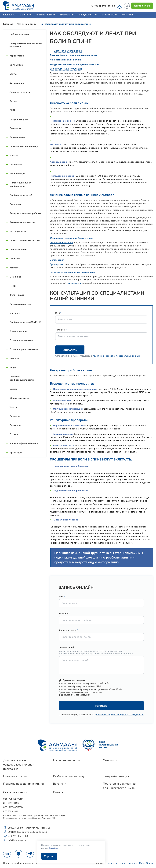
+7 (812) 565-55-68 (103, 6)
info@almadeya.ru (15, 840)
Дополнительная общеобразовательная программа (19, 765)
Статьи (13, 74)
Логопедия (15, 204)
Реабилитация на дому (69, 776)
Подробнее (53, 848)
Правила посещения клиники (24, 784)
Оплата (14, 389)
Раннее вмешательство (22, 222)
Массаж (14, 156)
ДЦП (12, 110)
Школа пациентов (19, 398)
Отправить (70, 350)
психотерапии (74, 283)
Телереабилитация (116, 776)
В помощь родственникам (24, 349)
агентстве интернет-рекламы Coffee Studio (130, 863)
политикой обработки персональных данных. (116, 356)
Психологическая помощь (24, 146)
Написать (101, 706)
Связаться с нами (15, 792)
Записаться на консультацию (66, 69)
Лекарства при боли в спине (65, 60)
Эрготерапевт (57, 264)
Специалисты (89, 15)
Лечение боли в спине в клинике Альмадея (74, 55)
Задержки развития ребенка (25, 213)
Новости (14, 358)
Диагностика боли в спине (68, 51)
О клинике (15, 277)
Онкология (15, 128)
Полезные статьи (15, 776)
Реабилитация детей (21, 195)
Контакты (127, 15)
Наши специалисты (66, 760)
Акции (13, 367)
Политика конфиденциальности (22, 378)
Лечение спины (26, 24)
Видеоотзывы (67, 15)
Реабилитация (46, 15)
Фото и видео (17, 295)
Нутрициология (18, 231)
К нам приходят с (19, 331)
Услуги (26, 15)
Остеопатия (16, 165)
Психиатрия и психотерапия (25, 241)
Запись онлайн (142, 6)
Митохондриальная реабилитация (20, 184)
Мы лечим (15, 313)
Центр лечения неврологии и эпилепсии (26, 45)
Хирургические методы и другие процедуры (74, 64)
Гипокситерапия (18, 250)
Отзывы (14, 434)
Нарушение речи (19, 119)
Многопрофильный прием (24, 443)
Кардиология (17, 56)
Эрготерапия (17, 83)
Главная (10, 15)
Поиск (13, 286)
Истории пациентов (20, 304)
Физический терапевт (61, 243)
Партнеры (15, 425)
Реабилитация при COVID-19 (25, 322)
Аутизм (14, 101)
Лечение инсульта (20, 92)
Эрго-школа (16, 65)
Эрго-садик (16, 452)
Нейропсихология (19, 34)
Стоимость (110, 15)
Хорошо (49, 856)
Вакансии (15, 416)
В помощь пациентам (21, 340)
